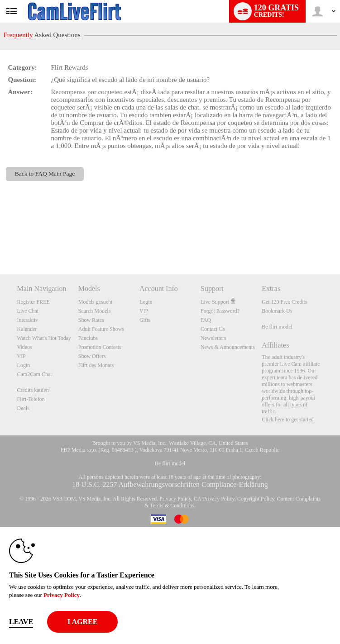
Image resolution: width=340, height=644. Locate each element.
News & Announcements (228, 347)
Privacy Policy (175, 499)
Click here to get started (288, 420)
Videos (25, 347)
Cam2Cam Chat (35, 374)
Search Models (95, 311)
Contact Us (213, 329)
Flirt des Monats (96, 365)
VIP (22, 356)
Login (24, 365)
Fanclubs (88, 338)
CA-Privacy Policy (214, 499)
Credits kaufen (33, 390)
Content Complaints (299, 499)
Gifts (145, 320)
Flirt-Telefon (31, 399)
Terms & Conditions (172, 506)
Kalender (27, 329)
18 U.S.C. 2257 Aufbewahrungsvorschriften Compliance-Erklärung (170, 484)
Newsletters (213, 338)
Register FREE (34, 302)
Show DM (0, 241)
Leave (21, 622)
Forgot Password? (220, 311)
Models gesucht (96, 302)
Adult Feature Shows (101, 329)
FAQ (206, 320)
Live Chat (28, 311)
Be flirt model (277, 327)
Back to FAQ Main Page (45, 174)
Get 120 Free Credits (284, 302)
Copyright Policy (256, 499)
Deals (23, 408)
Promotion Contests (100, 347)
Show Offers (92, 356)
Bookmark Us (277, 311)
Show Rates (91, 320)
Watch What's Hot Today (44, 338)
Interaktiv (28, 320)
